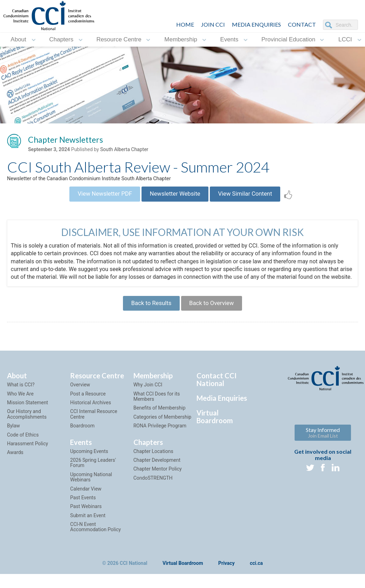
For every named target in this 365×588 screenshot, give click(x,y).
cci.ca (256, 582)
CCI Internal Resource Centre (94, 433)
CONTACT (302, 24)
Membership (181, 39)
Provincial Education (288, 39)
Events (229, 39)
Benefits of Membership (160, 427)
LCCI (345, 39)
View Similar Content (254, 199)
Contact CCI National (216, 398)
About (18, 39)
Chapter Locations (153, 470)
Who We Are (20, 413)
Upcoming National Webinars (91, 496)
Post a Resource (88, 413)
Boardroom (82, 445)
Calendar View (86, 508)
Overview (80, 404)
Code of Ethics (23, 454)
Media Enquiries (256, 24)
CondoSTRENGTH (153, 497)
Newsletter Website (175, 199)
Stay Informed (323, 452)
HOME (185, 24)
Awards (15, 471)
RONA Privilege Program (160, 445)
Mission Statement (27, 421)
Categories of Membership (162, 436)
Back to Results (147, 320)
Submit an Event (88, 534)
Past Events (83, 516)
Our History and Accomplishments (27, 433)
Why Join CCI (148, 404)
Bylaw (13, 445)
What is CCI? (21, 404)
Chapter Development (157, 479)
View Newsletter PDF (96, 199)
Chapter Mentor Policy (158, 488)
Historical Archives (91, 421)
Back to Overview (215, 320)
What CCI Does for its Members (157, 415)
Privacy (226, 582)
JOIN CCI (213, 24)
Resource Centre (119, 39)
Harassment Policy (27, 462)
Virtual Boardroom (215, 435)
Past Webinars (86, 525)
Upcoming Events (89, 470)
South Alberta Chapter (124, 151)
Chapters (61, 39)
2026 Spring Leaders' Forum (93, 482)
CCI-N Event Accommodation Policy (95, 546)
